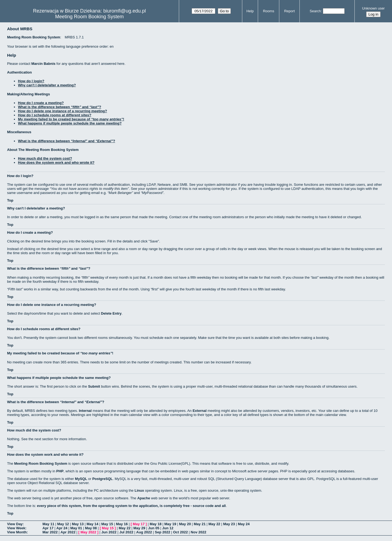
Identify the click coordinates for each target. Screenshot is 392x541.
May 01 (76, 528)
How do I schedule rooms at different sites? (55, 115)
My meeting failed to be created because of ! (71, 119)
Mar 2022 (50, 532)
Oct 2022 (180, 532)
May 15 (107, 524)
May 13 (78, 524)
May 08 (91, 528)
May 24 (244, 524)
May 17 (139, 524)
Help (250, 11)
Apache (144, 498)
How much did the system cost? (45, 158)
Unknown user (373, 8)
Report (290, 11)
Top (10, 200)
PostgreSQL (102, 479)
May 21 (200, 524)
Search (315, 11)
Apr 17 (48, 528)
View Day (15, 524)
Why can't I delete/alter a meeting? (47, 85)
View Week (16, 528)
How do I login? (31, 81)
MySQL (81, 479)
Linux (139, 490)
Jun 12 (168, 528)
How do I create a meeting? (41, 103)
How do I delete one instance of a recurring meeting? (62, 111)
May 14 (92, 524)
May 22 (214, 524)
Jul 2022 (126, 532)
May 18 (156, 524)
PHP (60, 471)
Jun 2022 (109, 532)
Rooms (269, 11)
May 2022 (88, 532)
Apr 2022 (68, 532)
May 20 (185, 524)
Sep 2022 (163, 532)
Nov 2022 (199, 532)
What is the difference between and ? (60, 107)
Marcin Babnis (43, 64)
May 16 (122, 524)
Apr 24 (62, 528)
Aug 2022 (144, 532)
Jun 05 (154, 528)
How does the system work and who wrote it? (56, 162)
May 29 (139, 528)
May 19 (170, 524)
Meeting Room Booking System (89, 17)
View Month (17, 532)
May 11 (48, 524)
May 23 (229, 524)
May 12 (63, 524)
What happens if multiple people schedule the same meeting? (70, 123)
